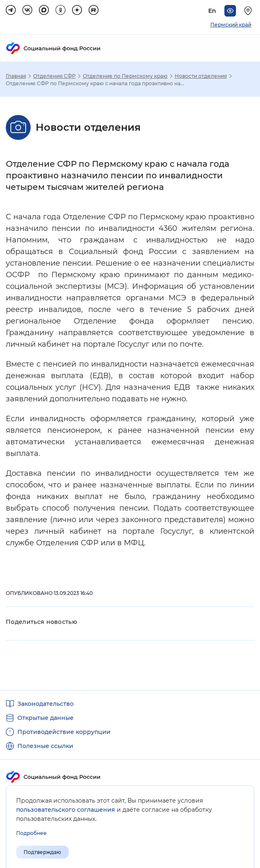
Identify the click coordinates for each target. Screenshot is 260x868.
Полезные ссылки (45, 746)
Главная (16, 76)
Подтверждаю (42, 852)
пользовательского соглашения (66, 810)
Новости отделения (201, 76)
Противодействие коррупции (64, 732)
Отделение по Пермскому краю (125, 76)
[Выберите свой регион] (249, 11)
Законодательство (46, 704)
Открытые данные (46, 718)
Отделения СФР (54, 76)
